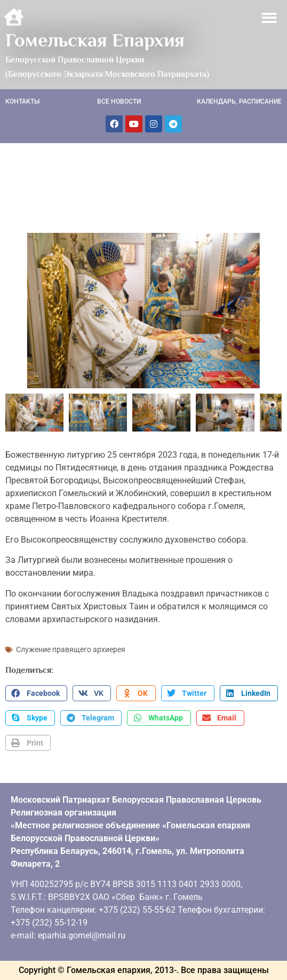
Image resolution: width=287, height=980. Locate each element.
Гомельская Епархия (95, 40)
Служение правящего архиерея (71, 649)
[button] (270, 18)
